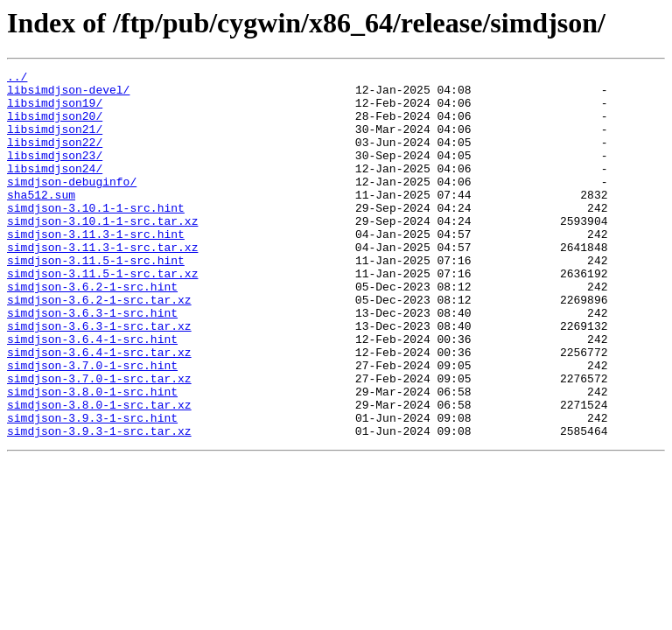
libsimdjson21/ (55, 142)
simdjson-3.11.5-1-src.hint (96, 299)
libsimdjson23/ (55, 173)
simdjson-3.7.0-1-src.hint (92, 425)
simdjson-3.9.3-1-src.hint (92, 488)
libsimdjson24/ (55, 189)
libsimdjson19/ (55, 110)
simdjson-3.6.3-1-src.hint (92, 362)
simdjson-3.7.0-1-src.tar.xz (99, 441)
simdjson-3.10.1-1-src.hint (96, 236)
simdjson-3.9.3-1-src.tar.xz (99, 504)
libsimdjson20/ (55, 126)
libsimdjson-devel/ (68, 94)
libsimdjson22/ (55, 157)
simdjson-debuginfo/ (72, 205)
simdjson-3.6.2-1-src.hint (92, 331)
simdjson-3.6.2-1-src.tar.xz (99, 346)
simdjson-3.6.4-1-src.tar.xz (99, 409)
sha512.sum (41, 220)
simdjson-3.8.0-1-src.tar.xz (99, 472)
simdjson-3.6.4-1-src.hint (92, 394)
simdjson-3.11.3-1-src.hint (96, 268)
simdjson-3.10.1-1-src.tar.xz (102, 252)
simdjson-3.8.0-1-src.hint (92, 457)
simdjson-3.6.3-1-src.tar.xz (99, 378)
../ (17, 79)
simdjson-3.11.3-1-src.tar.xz (102, 283)
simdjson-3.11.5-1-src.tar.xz (102, 315)
